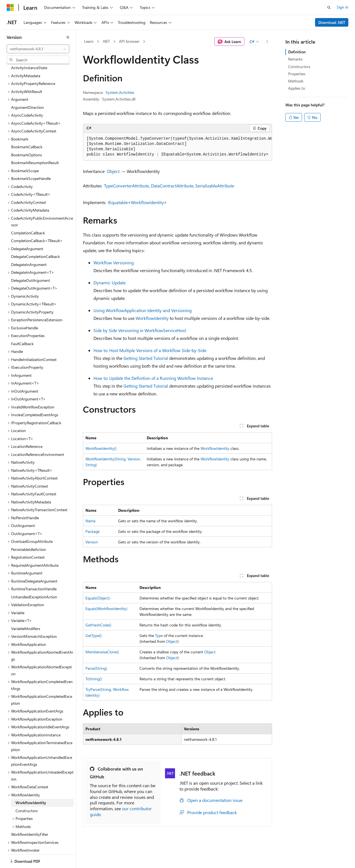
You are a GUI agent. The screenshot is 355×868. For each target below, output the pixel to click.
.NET (106, 41)
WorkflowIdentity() (101, 448)
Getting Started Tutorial (146, 358)
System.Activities (120, 92)
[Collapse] (68, 37)
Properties (297, 74)
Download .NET (332, 22)
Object (113, 171)
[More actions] (267, 42)
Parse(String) (96, 668)
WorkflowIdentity (147, 202)
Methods (296, 81)
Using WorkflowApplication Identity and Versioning (143, 310)
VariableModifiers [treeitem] (26, 609)
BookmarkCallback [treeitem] (27, 128)
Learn (89, 41)
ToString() (94, 679)
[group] (177, 147)
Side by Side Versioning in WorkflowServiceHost (140, 330)
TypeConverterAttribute (126, 186)
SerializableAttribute (215, 186)
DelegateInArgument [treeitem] (29, 245)
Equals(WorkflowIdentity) (106, 609)
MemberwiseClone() (102, 652)
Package (92, 531)
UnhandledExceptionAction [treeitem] (34, 578)
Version (92, 542)
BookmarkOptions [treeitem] (26, 136)
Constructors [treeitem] (27, 792)
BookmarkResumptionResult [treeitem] (35, 143)
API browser (129, 41)
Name (90, 521)
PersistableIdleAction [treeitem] (29, 530)
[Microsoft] (10, 7)
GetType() (93, 635)
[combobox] (38, 49)
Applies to (297, 88)
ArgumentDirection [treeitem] (27, 88)
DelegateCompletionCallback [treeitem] (35, 237)
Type (159, 635)
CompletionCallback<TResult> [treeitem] (37, 221)
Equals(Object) (98, 598)
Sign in (343, 7)
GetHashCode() (98, 625)
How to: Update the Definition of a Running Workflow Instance (153, 378)
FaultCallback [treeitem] (22, 324)
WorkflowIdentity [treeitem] (31, 783)
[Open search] (329, 7)
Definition (297, 52)
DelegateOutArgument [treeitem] (31, 261)
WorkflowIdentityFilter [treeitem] (30, 815)
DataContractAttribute (172, 186)
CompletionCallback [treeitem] (28, 214)
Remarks (295, 59)
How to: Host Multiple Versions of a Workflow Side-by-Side (150, 350)
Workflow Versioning (114, 263)
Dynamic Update (110, 283)
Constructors (299, 67)
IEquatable (118, 202)
